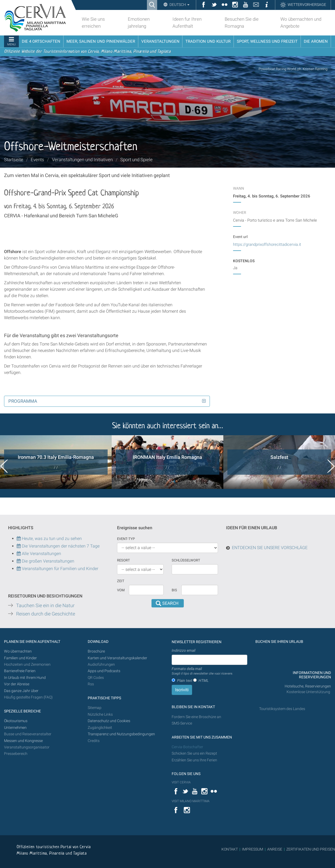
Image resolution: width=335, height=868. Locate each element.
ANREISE (275, 849)
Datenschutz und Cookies (109, 721)
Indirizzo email (184, 650)
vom (121, 590)
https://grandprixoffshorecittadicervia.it (267, 244)
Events (37, 160)
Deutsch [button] (179, 5)
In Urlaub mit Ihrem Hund (25, 678)
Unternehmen (15, 728)
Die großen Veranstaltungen (47, 561)
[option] (56, 462)
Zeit (121, 581)
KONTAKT (230, 849)
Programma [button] (23, 401)
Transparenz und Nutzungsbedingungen (121, 734)
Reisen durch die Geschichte (46, 614)
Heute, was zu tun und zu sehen (49, 539)
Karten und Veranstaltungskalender (117, 658)
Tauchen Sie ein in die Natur (45, 606)
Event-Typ (126, 539)
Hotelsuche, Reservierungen (308, 686)
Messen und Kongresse (23, 741)
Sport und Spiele (136, 160)
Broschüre (96, 651)
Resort (124, 560)
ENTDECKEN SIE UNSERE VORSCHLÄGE (270, 548)
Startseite (14, 160)
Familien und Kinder (20, 658)
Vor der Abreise (17, 684)
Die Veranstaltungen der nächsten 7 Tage (58, 546)
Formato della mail (202, 671)
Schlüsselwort (186, 560)
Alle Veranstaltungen (39, 554)
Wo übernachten (18, 651)
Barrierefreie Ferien (20, 671)
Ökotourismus (16, 721)
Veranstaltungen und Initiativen (82, 160)
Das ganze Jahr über (21, 691)
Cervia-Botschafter (187, 747)
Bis (174, 590)
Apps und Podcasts (104, 671)
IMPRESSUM (253, 849)
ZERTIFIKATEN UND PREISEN (311, 849)
